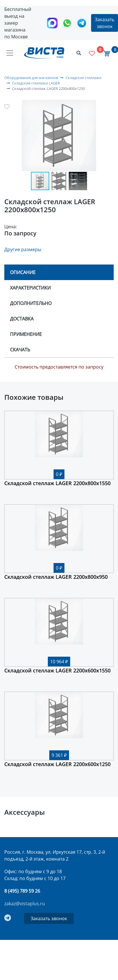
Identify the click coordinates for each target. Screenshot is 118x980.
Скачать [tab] (20, 350)
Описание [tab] (23, 272)
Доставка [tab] (22, 319)
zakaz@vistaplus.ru (25, 904)
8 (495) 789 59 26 (22, 891)
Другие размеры (23, 249)
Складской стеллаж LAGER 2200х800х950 (56, 577)
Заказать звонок (105, 23)
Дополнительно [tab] (31, 303)
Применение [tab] (26, 334)
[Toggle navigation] (10, 53)
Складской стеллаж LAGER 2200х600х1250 (57, 764)
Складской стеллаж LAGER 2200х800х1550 (57, 483)
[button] (59, 136)
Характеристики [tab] (30, 288)
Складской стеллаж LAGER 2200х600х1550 (57, 670)
